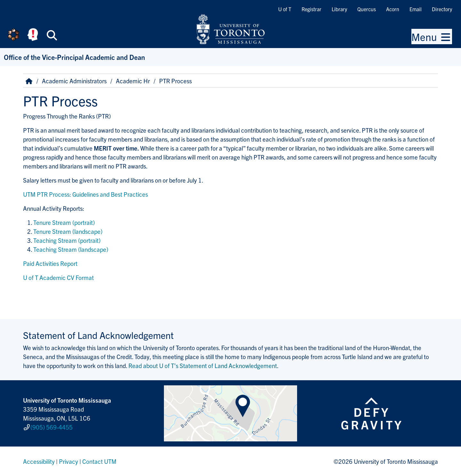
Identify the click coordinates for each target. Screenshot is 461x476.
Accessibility (39, 461)
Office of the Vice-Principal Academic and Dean (74, 57)
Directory (442, 9)
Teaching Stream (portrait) (67, 240)
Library (339, 9)
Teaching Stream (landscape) (71, 249)
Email (416, 9)
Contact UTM (99, 461)
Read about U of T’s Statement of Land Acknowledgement (203, 365)
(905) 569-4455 (52, 427)
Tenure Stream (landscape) (68, 231)
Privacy (69, 461)
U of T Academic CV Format (58, 277)
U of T (285, 9)
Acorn (393, 9)
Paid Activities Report (50, 263)
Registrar (311, 9)
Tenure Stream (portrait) (64, 222)
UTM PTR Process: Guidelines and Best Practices (85, 194)
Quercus (367, 9)
